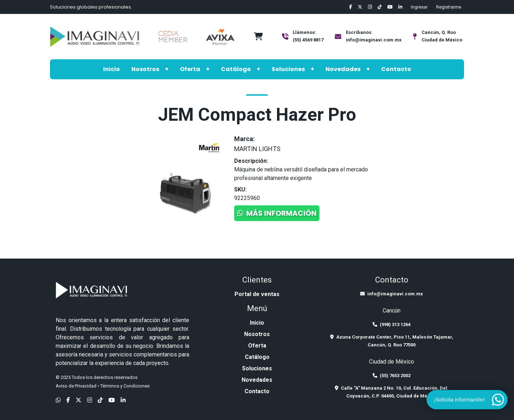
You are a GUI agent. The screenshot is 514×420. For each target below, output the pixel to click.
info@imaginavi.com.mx (374, 40)
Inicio (112, 69)
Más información (277, 213)
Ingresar (419, 7)
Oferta (190, 69)
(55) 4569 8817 (308, 40)
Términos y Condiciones (125, 386)
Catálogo (236, 69)
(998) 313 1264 (392, 324)
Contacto (396, 69)
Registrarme (449, 7)
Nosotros (145, 69)
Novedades (343, 69)
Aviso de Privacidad (76, 386)
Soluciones (288, 69)
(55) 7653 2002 (392, 376)
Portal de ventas (257, 294)
